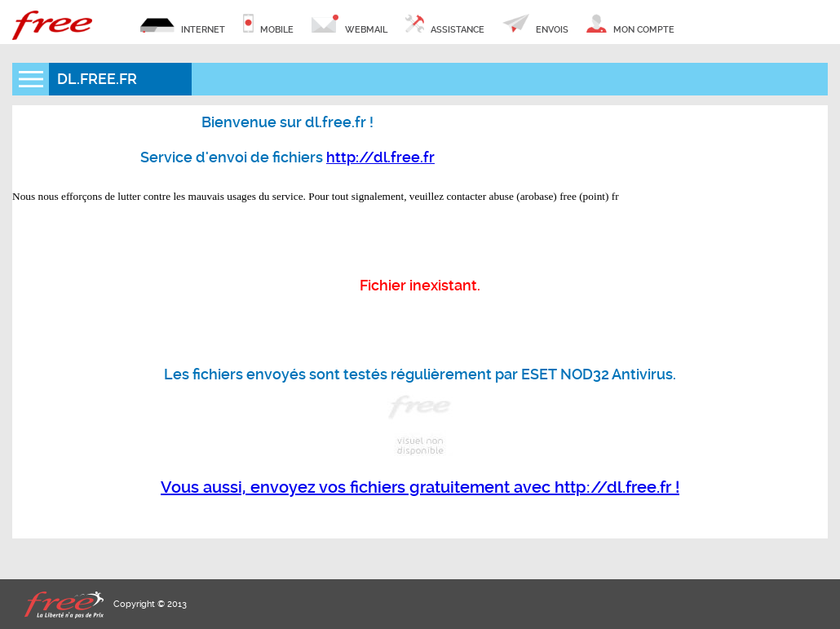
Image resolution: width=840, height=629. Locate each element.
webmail (349, 24)
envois (535, 24)
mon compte (630, 24)
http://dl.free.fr (380, 157)
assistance (445, 24)
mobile (268, 24)
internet (183, 24)
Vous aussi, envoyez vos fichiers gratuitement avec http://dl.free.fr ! (420, 487)
